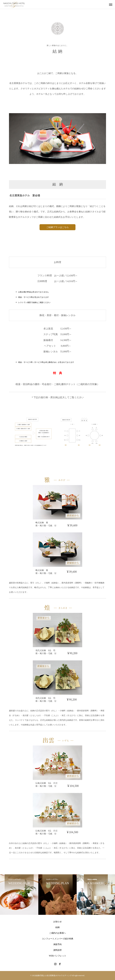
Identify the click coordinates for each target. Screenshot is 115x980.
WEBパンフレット (57, 956)
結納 (57, 927)
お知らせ (57, 922)
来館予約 (57, 944)
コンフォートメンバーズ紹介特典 (57, 939)
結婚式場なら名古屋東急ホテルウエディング (54, 976)
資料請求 (57, 950)
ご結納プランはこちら (57, 227)
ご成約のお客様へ (57, 933)
